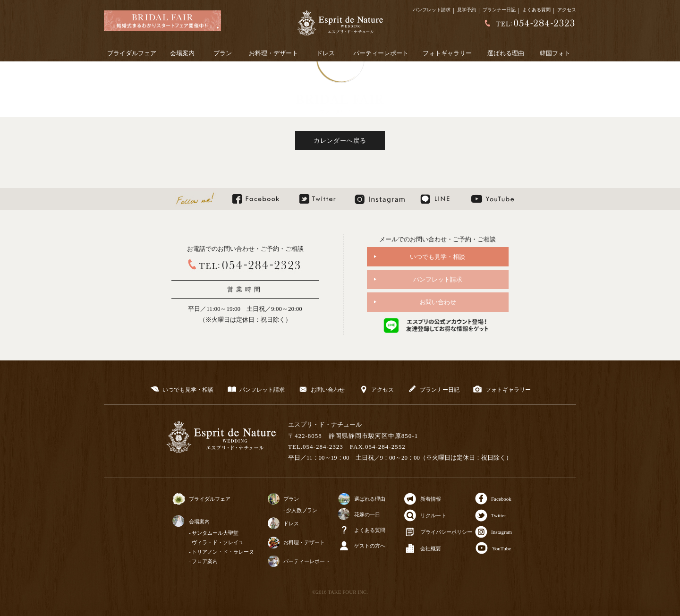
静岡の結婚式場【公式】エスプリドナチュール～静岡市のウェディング (340, 23)
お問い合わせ (438, 302)
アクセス (567, 10)
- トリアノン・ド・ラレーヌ (221, 552)
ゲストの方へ (370, 546)
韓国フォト (555, 53)
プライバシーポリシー (446, 532)
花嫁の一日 (367, 514)
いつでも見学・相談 (438, 257)
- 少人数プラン (300, 510)
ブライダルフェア (132, 53)
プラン (223, 53)
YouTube (501, 548)
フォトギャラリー (447, 53)
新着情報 (431, 499)
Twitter (499, 515)
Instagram (501, 532)
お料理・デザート (273, 53)
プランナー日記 (499, 10)
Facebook (501, 499)
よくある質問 (536, 10)
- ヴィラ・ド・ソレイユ (216, 542)
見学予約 (467, 10)
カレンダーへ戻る (340, 141)
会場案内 (182, 53)
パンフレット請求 (432, 10)
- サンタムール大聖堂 (214, 533)
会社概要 (431, 548)
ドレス (326, 53)
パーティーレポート (381, 53)
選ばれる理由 (506, 53)
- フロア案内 (203, 561)
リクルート (433, 515)
